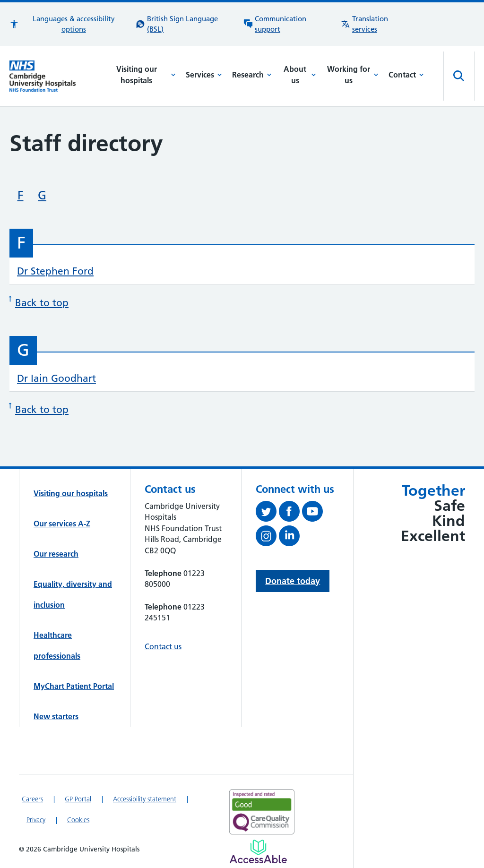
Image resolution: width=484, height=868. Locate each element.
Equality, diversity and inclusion (73, 594)
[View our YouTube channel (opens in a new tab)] (314, 513)
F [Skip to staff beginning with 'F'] (21, 195)
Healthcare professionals (57, 645)
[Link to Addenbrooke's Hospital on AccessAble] (258, 851)
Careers (32, 799)
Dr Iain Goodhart (56, 378)
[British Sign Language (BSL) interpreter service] (185, 24)
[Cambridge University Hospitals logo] (55, 76)
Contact (406, 75)
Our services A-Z (62, 524)
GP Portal (78, 799)
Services (204, 75)
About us (300, 75)
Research (252, 75)
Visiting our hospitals (146, 75)
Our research (56, 554)
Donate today (293, 581)
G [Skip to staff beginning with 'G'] (42, 195)
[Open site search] (459, 76)
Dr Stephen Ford (55, 271)
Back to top (39, 301)
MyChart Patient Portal (74, 686)
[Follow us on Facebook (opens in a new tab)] (290, 513)
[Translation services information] (377, 24)
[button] (68, 24)
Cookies (78, 820)
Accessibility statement (145, 799)
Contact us (163, 646)
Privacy (36, 820)
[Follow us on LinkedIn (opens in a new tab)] (290, 538)
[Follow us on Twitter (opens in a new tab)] (267, 513)
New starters (56, 716)
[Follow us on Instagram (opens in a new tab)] (267, 538)
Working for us (353, 75)
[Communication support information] (287, 24)
